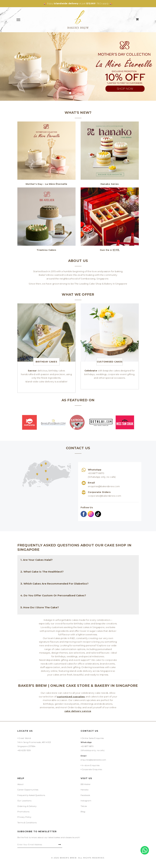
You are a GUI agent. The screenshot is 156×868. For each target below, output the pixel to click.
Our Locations (24, 801)
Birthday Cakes (46, 362)
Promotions (23, 812)
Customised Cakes (110, 362)
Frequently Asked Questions (31, 795)
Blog (83, 812)
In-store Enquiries (91, 765)
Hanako (85, 790)
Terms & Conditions (27, 823)
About (20, 784)
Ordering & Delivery (27, 806)
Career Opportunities (28, 790)
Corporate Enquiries (92, 769)
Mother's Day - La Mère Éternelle (46, 184)
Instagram (86, 801)
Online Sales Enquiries (93, 738)
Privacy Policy (24, 817)
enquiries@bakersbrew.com (104, 486)
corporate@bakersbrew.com (104, 496)
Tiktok (84, 806)
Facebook (85, 795)
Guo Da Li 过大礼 (110, 250)
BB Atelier (86, 784)
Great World (25, 738)
